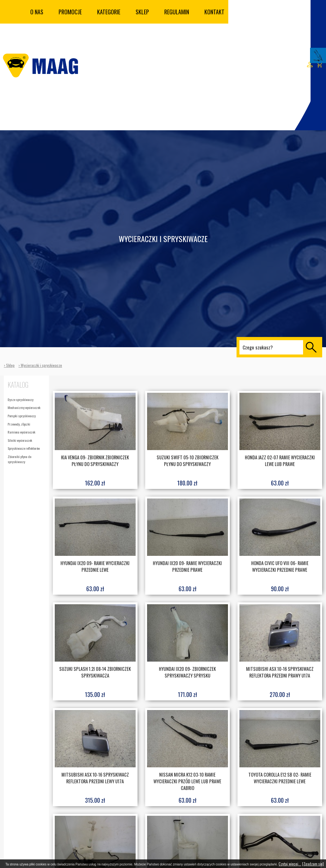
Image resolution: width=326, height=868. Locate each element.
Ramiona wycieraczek (21, 432)
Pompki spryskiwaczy (22, 416)
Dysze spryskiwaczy (21, 399)
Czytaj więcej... (290, 864)
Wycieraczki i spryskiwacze (41, 365)
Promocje (70, 12)
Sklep (142, 12)
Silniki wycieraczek (20, 440)
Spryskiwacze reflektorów (24, 448)
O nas (37, 12)
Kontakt (214, 12)
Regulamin (177, 12)
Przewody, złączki (19, 424)
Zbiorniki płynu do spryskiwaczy (19, 459)
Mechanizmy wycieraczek (24, 407)
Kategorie (109, 12)
